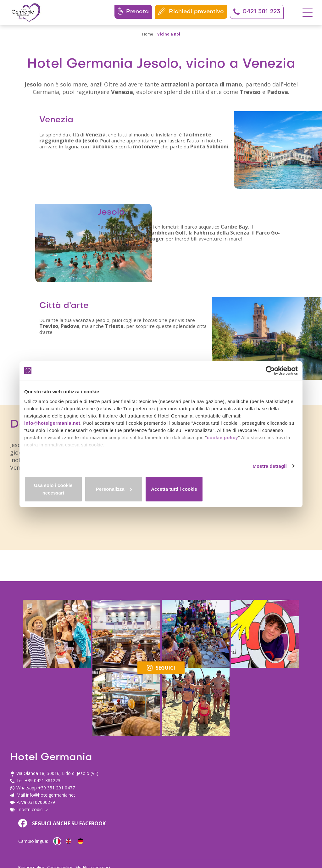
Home (148, 34)
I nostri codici (32, 845)
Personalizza (161, 493)
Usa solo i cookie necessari (69, 493)
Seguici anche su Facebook (189, 791)
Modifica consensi (220, 838)
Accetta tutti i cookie (253, 493)
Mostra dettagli (269, 473)
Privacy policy (158, 838)
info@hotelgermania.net (53, 426)
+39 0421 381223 (43, 816)
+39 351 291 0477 (56, 823)
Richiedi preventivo (191, 11)
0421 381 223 (257, 12)
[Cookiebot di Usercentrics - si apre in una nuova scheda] (270, 370)
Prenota (133, 11)
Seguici (161, 746)
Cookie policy (187, 838)
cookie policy (227, 441)
